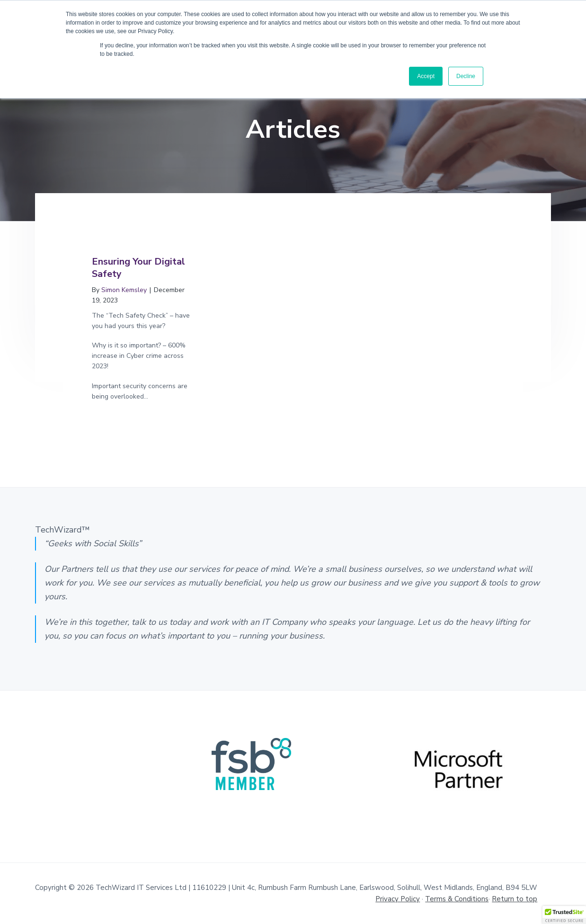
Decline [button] (466, 76)
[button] (564, 915)
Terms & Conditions (457, 899)
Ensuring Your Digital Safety (138, 268)
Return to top (515, 899)
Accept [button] (426, 76)
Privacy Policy (398, 899)
